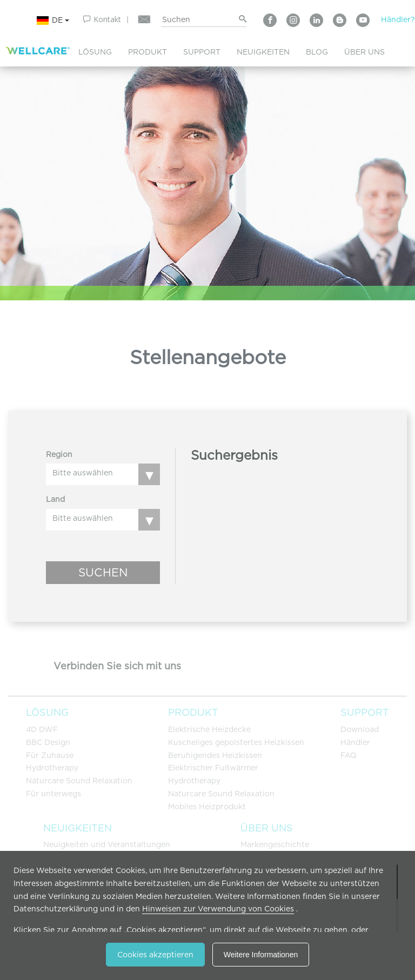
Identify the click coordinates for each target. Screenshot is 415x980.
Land (55, 499)
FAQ (349, 755)
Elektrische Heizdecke (209, 729)
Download (360, 729)
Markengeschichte (275, 844)
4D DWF (42, 729)
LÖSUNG (95, 52)
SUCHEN (103, 572)
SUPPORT (202, 52)
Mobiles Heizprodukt (207, 807)
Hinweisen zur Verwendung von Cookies (218, 909)
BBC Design (48, 742)
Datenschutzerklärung (56, 909)
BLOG (317, 52)
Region (59, 454)
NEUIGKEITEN (263, 52)
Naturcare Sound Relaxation (79, 781)
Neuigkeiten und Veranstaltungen (107, 844)
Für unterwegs (53, 794)
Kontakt (107, 19)
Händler (355, 742)
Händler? (398, 19)
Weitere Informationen (261, 955)
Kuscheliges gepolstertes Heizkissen (236, 742)
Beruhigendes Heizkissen (215, 755)
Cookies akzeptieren (155, 955)
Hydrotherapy (52, 768)
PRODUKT (148, 52)
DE (53, 21)
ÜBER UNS (364, 52)
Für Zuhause (50, 755)
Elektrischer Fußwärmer (213, 768)
